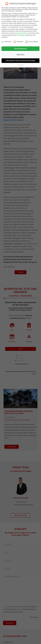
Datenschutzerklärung (22, 33)
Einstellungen (21, 35)
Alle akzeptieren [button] (20, 49)
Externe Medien (32, 42)
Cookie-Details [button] (20, 65)
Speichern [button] (20, 55)
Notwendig (6, 42)
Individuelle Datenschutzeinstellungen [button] (20, 61)
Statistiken (18, 42)
